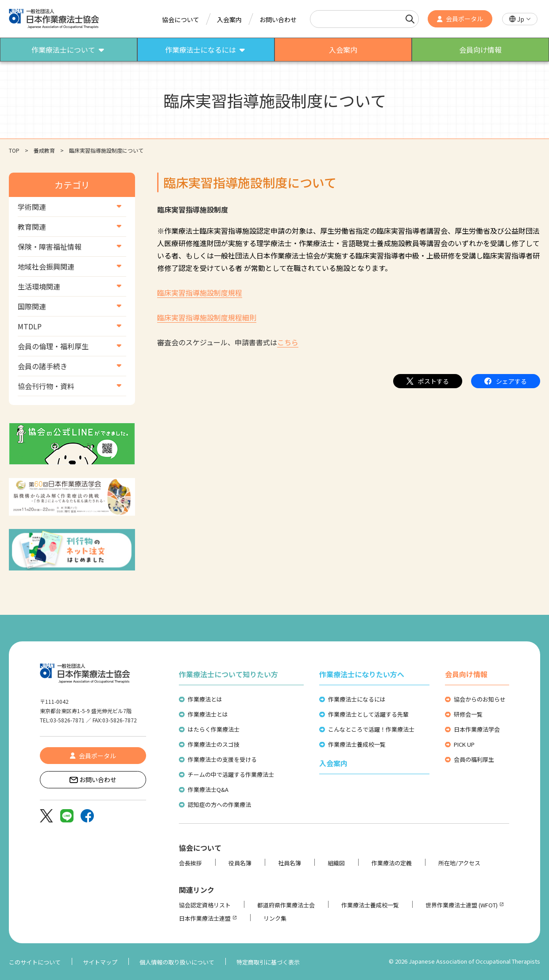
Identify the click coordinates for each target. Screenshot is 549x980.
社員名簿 (290, 863)
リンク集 (275, 918)
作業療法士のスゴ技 (214, 744)
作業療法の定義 (392, 863)
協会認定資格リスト (205, 905)
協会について (181, 19)
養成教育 (44, 150)
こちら (288, 342)
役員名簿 (240, 863)
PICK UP (464, 744)
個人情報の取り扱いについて (177, 962)
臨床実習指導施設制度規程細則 (207, 317)
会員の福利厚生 (474, 759)
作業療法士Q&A (208, 789)
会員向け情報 (466, 674)
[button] (520, 19)
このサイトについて (35, 962)
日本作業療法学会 (477, 729)
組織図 (336, 863)
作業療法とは (205, 699)
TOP (14, 150)
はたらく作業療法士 (214, 729)
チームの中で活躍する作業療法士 (231, 774)
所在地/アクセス (459, 863)
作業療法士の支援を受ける (222, 759)
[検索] (410, 19)
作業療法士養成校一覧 (357, 744)
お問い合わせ (278, 19)
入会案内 (229, 19)
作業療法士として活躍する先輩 (368, 714)
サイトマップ (100, 962)
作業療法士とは (208, 714)
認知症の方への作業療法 (219, 804)
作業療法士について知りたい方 (228, 674)
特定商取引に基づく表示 (268, 962)
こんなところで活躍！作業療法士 (371, 729)
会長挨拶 (190, 863)
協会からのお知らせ (480, 699)
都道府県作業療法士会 (286, 905)
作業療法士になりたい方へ (362, 674)
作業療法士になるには (357, 699)
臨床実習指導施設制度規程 (200, 293)
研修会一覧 (468, 714)
